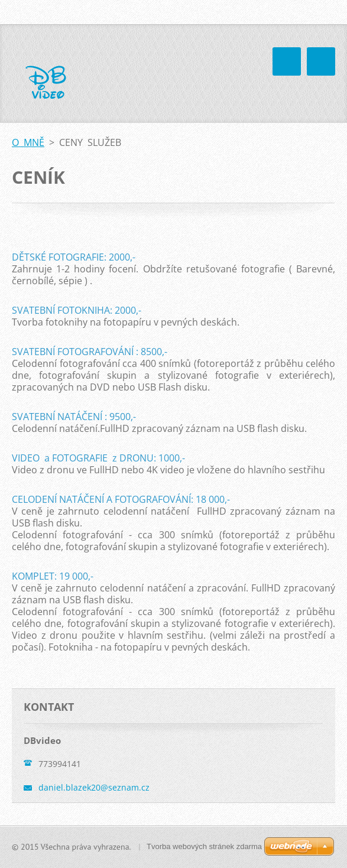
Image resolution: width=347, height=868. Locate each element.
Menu (321, 61)
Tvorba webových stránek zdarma (204, 846)
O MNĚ (28, 142)
